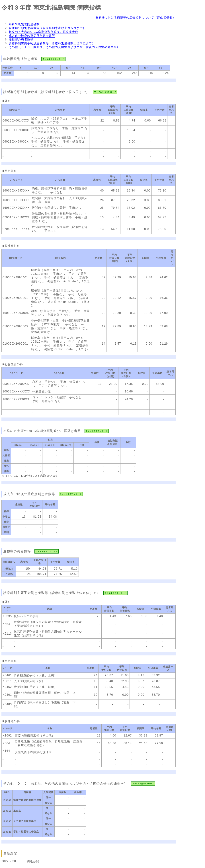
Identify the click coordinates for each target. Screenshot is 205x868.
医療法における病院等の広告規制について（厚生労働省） (136, 18)
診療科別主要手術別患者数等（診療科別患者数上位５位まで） (52, 43)
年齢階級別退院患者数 (24, 24)
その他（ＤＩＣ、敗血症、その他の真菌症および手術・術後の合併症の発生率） (64, 47)
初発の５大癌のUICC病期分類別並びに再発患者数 (43, 32)
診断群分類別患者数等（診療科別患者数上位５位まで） (47, 28)
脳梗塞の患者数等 (21, 39)
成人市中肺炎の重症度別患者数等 (32, 36)
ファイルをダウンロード (53, 59)
